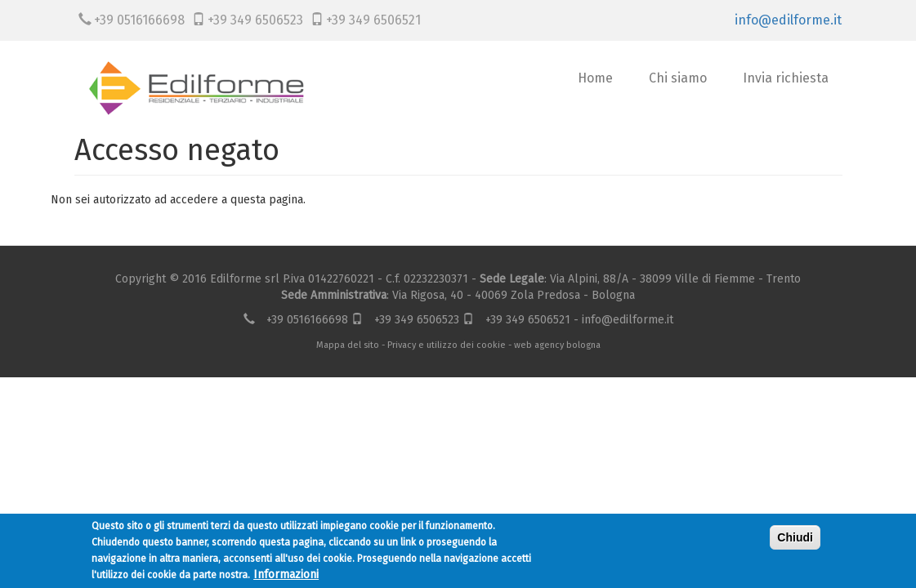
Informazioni (286, 576)
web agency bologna (557, 345)
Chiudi (795, 539)
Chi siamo (678, 78)
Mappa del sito (348, 345)
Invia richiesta (786, 78)
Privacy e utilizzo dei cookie (447, 345)
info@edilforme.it (788, 20)
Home (595, 78)
